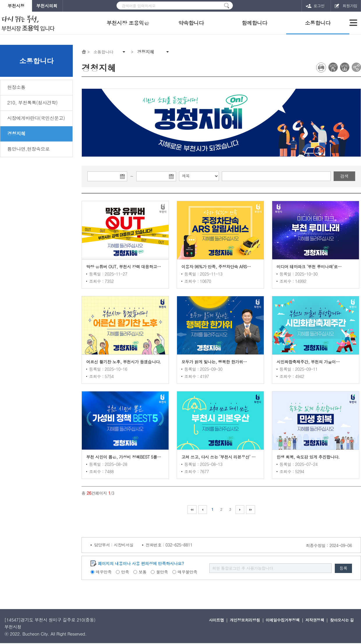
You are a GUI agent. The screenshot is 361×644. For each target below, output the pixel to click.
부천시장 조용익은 (128, 23)
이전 (201, 510)
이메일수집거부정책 (280, 621)
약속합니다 (191, 23)
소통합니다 (318, 23)
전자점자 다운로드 (344, 68)
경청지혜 (146, 52)
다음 (241, 510)
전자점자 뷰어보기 (332, 68)
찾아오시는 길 (341, 621)
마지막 (253, 510)
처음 (190, 510)
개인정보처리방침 (240, 621)
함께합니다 (254, 23)
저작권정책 (313, 621)
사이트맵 (211, 621)
